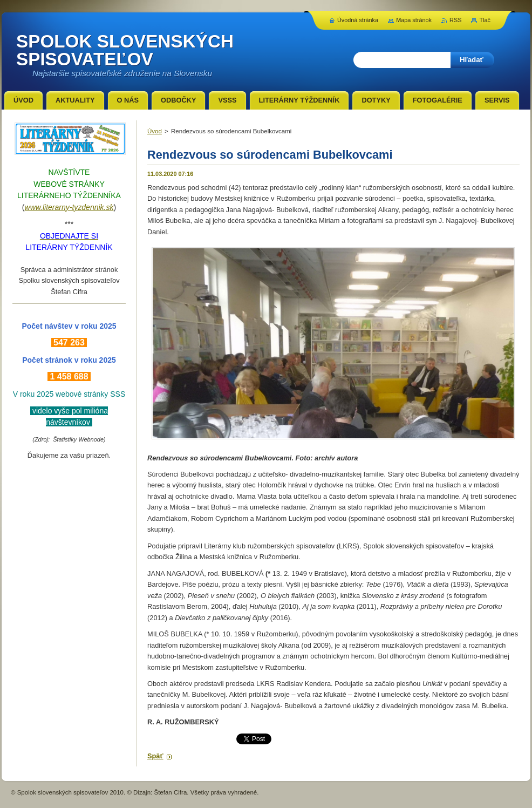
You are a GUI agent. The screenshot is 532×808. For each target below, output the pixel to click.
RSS (455, 20)
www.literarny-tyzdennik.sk (69, 207)
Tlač (485, 20)
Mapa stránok (414, 20)
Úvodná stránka (358, 20)
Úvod (155, 131)
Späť (155, 756)
